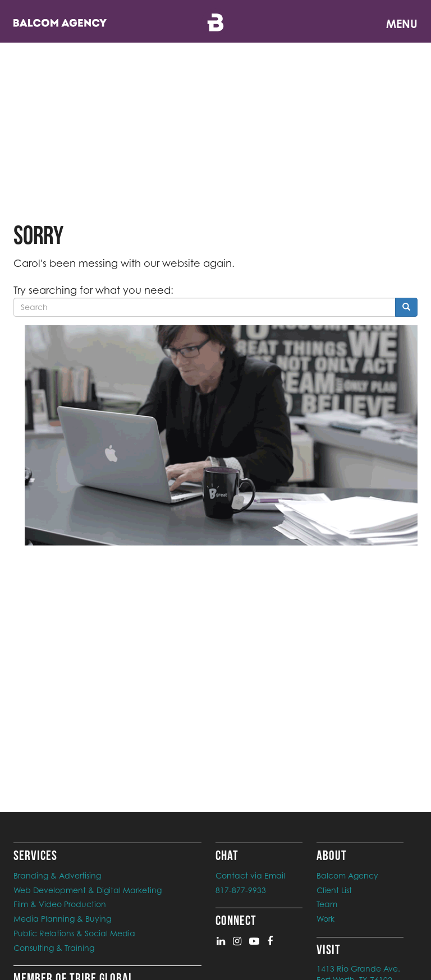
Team (327, 904)
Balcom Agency (347, 875)
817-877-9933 (241, 890)
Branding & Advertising (57, 875)
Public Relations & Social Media (74, 933)
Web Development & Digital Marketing (88, 890)
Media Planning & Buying (62, 919)
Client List (334, 890)
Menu (402, 24)
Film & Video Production (60, 904)
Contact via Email (250, 875)
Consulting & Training (54, 948)
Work (325, 919)
